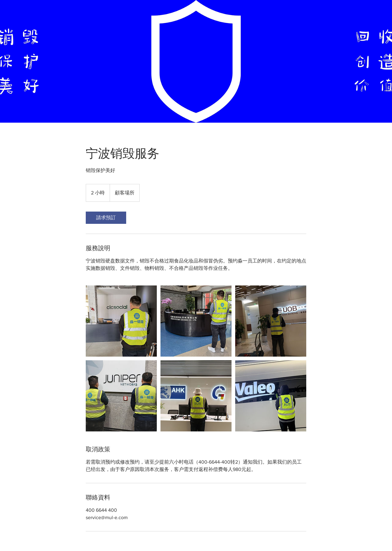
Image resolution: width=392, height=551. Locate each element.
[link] (106, 218)
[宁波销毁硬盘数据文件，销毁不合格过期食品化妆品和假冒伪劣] (121, 321)
